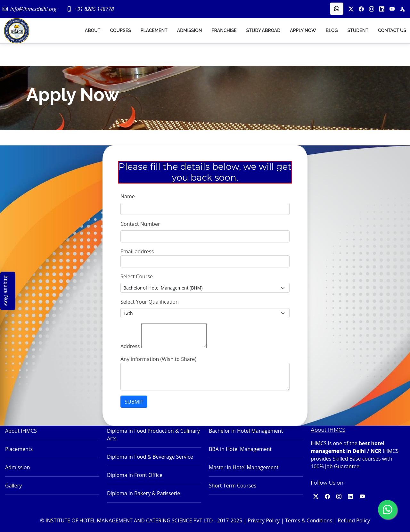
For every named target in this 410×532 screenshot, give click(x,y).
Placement (154, 30)
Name (128, 196)
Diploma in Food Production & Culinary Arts (153, 435)
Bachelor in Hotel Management (246, 431)
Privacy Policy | (266, 520)
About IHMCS (21, 431)
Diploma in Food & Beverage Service (150, 457)
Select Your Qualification (150, 302)
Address (130, 346)
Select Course (137, 276)
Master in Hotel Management (244, 467)
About (93, 30)
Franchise (224, 30)
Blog (332, 30)
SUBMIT (134, 402)
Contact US (392, 30)
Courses (120, 30)
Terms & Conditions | (311, 520)
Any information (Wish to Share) (158, 359)
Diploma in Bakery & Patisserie (143, 493)
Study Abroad (263, 30)
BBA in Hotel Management (240, 449)
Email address (137, 251)
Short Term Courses (233, 486)
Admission (190, 30)
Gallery (13, 486)
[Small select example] (205, 288)
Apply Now (303, 30)
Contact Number (140, 224)
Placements (19, 449)
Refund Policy (354, 520)
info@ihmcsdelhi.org (33, 9)
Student (358, 30)
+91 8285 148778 (94, 9)
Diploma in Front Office (135, 475)
